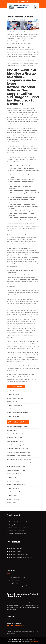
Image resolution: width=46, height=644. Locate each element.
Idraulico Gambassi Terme (15, 492)
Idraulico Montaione (13, 481)
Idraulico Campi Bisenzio (15, 405)
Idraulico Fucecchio (13, 416)
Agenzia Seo (34, 642)
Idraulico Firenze (12, 391)
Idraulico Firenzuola (13, 488)
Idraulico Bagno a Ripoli (14, 409)
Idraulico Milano (14, 580)
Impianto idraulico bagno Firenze (17, 445)
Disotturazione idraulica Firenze (17, 434)
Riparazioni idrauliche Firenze (16, 467)
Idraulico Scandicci (13, 395)
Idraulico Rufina (12, 503)
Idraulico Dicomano (13, 499)
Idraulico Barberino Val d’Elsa (16, 485)
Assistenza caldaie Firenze (15, 441)
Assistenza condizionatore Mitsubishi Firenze (21, 463)
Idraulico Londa (12, 477)
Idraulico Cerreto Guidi (14, 474)
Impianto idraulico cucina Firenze (17, 448)
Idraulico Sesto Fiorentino (15, 398)
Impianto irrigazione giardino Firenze (18, 452)
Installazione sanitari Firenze (16, 470)
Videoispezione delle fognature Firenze (19, 456)
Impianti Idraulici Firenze (15, 438)
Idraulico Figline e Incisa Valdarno (17, 413)
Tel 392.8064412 (15, 625)
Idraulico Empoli (12, 402)
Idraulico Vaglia (12, 496)
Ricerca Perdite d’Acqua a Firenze (18, 427)
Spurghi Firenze (12, 430)
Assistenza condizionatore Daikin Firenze (20, 459)
